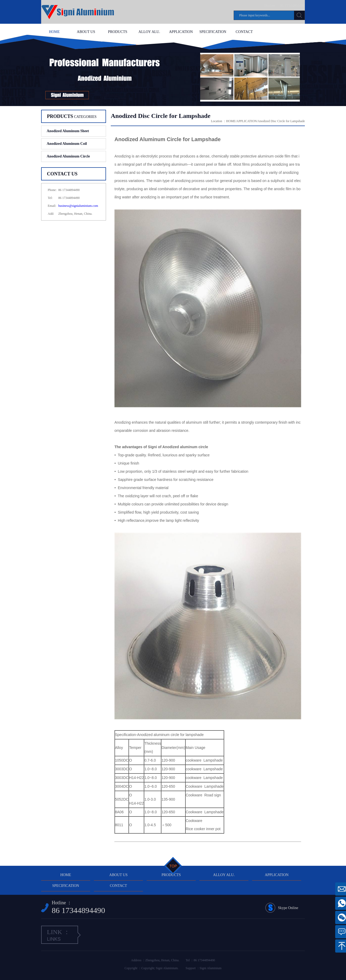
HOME (54, 32)
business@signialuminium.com (78, 206)
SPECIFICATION (213, 32)
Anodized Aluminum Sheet (68, 131)
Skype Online (288, 908)
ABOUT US (86, 32)
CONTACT (244, 32)
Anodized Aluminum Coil (67, 144)
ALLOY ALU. (149, 32)
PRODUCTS (117, 32)
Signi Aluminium (211, 968)
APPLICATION (181, 32)
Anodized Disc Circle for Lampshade (281, 121)
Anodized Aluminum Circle (68, 156)
